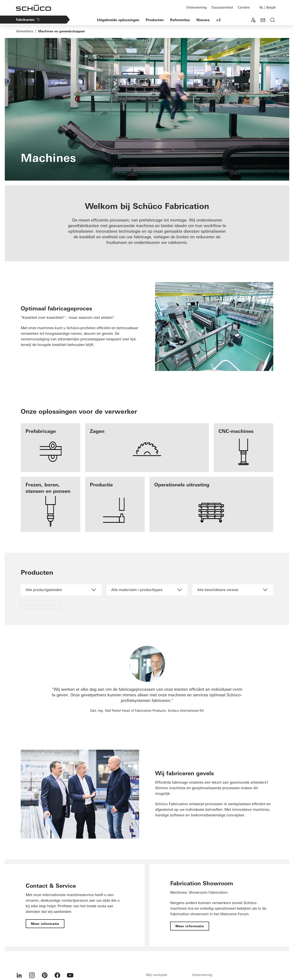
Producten (155, 20)
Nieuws (203, 20)
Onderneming (197, 7)
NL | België (267, 7)
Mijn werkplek (157, 975)
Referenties (180, 20)
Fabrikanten (28, 20)
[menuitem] (19, 975)
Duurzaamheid (222, 7)
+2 (218, 20)
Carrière (244, 7)
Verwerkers (25, 31)
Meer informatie (45, 924)
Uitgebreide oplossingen (118, 20)
